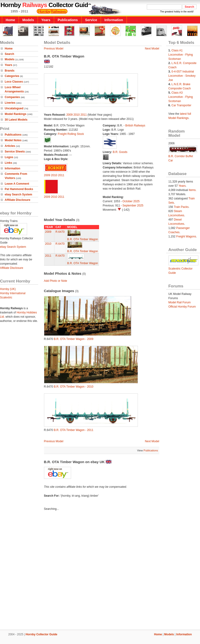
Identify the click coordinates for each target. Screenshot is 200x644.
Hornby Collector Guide (42, 634)
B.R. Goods (120, 152)
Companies (12, 97)
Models (28, 20)
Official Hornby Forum (182, 307)
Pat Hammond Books (19, 189)
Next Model (152, 49)
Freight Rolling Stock (71, 134)
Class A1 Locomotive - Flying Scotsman (181, 55)
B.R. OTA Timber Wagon (83, 239)
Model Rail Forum (180, 302)
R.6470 (60, 232)
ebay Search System (18, 194)
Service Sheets (15, 152)
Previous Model (54, 49)
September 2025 (133, 206)
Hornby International (13, 293)
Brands (10, 71)
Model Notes (13, 140)
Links (8, 163)
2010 (77, 115)
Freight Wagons (186, 236)
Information (114, 20)
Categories (12, 76)
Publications (68, 20)
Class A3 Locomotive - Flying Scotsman (181, 97)
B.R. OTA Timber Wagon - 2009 (74, 339)
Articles (10, 146)
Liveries (10, 103)
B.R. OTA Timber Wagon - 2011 (74, 430)
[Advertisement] (54, 571)
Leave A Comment (17, 184)
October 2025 (131, 201)
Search (9, 54)
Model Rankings (16, 114)
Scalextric (6, 297)
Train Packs (181, 207)
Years (46, 20)
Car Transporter (181, 105)
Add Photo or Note (56, 281)
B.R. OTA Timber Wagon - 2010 (74, 387)
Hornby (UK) (8, 289)
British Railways (135, 126)
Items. (193, 190)
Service (91, 20)
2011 (84, 115)
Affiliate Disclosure (18, 200)
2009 (70, 115)
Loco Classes (14, 82)
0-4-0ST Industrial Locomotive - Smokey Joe (182, 76)
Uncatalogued (14, 108)
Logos (9, 157)
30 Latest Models (16, 120)
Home (10, 20)
